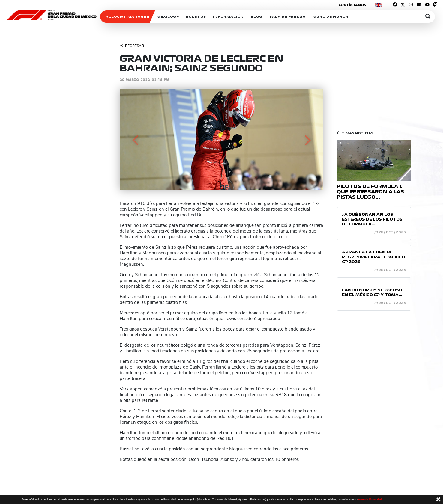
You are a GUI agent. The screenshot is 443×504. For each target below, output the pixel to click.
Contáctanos (352, 5)
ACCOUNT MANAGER (128, 17)
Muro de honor (331, 17)
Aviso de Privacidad (370, 499)
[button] (135, 139)
